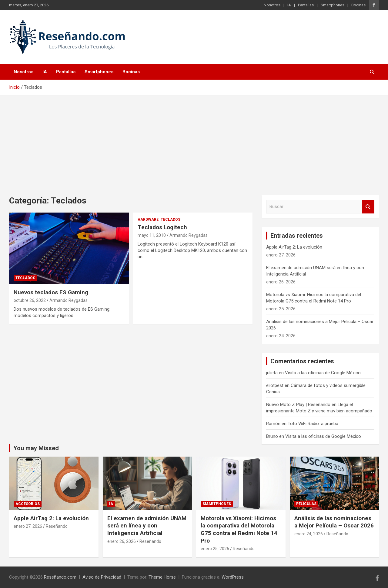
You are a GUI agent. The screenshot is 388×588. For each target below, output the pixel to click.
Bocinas (358, 5)
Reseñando (57, 526)
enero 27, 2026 (28, 526)
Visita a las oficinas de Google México (323, 373)
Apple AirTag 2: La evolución (294, 247)
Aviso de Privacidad (102, 577)
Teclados (25, 278)
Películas (306, 504)
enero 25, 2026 (215, 549)
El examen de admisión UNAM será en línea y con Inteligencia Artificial (147, 526)
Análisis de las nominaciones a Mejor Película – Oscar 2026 (334, 522)
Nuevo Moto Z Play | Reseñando (298, 405)
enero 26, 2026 (122, 541)
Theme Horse (162, 577)
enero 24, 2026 (309, 534)
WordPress (233, 577)
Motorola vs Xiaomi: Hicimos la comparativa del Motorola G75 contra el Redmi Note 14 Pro (239, 529)
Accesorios (28, 504)
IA (289, 5)
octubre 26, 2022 (30, 300)
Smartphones (333, 5)
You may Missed (36, 448)
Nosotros (272, 5)
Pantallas (306, 5)
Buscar (368, 207)
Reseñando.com (60, 577)
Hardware (148, 220)
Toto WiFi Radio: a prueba (313, 424)
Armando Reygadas (69, 300)
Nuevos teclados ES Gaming (51, 292)
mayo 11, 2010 (152, 235)
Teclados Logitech (162, 227)
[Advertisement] (194, 141)
